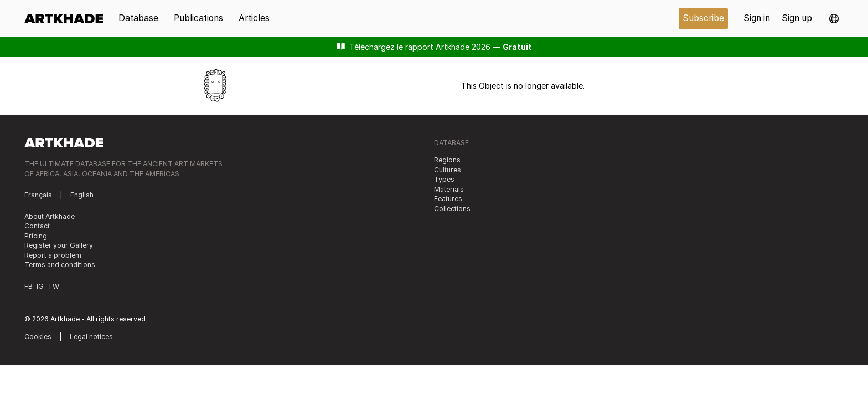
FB (29, 286)
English (82, 195)
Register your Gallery (59, 245)
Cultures (448, 170)
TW (53, 286)
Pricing (36, 236)
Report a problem (53, 255)
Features (448, 199)
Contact (37, 226)
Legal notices (91, 337)
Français (38, 195)
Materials (449, 189)
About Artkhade (50, 216)
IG (40, 286)
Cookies (38, 337)
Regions (447, 160)
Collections (452, 209)
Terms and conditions (60, 265)
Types (444, 179)
